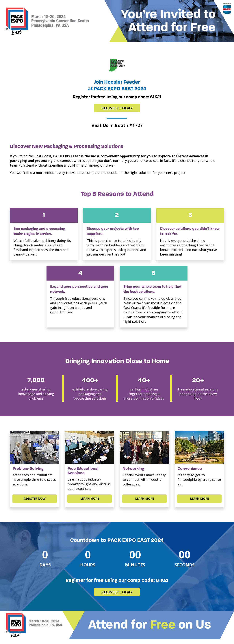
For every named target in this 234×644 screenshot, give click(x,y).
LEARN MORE (90, 499)
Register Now (35, 499)
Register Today (117, 108)
